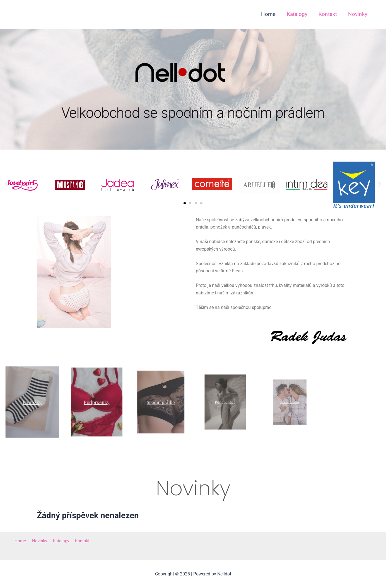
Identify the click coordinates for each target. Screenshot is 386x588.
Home (19, 541)
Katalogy (56, 541)
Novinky (37, 541)
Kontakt (76, 541)
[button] (7, 184)
